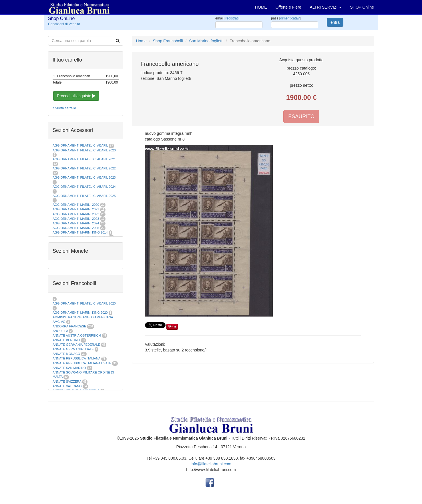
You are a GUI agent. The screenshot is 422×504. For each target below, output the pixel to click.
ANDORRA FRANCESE (69, 326)
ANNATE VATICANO (67, 386)
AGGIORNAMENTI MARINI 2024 (76, 223)
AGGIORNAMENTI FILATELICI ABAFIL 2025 (84, 196)
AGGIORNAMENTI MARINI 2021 (76, 209)
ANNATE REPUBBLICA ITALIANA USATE (82, 363)
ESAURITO (301, 116)
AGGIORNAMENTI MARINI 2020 (76, 205)
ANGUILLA (60, 331)
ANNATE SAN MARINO (69, 368)
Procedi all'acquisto (76, 96)
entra (335, 22)
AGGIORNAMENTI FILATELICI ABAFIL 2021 (84, 159)
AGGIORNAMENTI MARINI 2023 (76, 219)
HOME (261, 7)
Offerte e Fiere (288, 7)
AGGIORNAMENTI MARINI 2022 (76, 214)
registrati (232, 18)
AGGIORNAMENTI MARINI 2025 (76, 228)
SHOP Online (362, 7)
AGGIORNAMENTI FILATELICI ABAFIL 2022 (84, 168)
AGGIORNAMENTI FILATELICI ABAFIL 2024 (84, 187)
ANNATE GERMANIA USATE (73, 349)
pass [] (286, 18)
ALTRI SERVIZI (326, 7)
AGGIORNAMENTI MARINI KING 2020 (80, 313)
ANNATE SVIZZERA (67, 382)
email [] (227, 18)
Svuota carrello (65, 108)
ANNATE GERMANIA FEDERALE (76, 345)
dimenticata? (290, 18)
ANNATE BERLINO (66, 340)
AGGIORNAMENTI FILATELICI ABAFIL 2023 (84, 177)
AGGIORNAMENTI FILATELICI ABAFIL (81, 145)
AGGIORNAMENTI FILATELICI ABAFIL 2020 (84, 150)
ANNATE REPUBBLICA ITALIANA (76, 358)
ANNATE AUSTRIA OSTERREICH (77, 335)
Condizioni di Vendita (64, 24)
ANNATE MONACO (66, 354)
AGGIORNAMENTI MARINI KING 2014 (80, 232)
